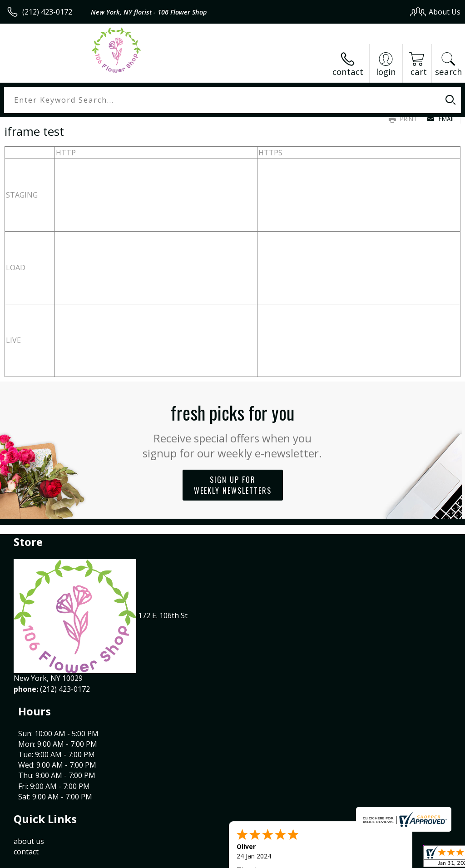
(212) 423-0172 (47, 12)
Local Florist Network (371, 858)
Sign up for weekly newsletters (233, 485)
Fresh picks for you (233, 430)
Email (441, 119)
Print (403, 119)
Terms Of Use (254, 858)
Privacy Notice (307, 858)
